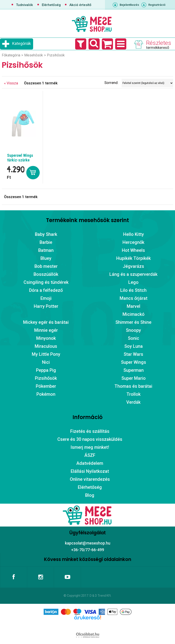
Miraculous (46, 346)
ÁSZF (90, 455)
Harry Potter (46, 306)
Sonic (134, 338)
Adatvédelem (90, 463)
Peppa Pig (46, 370)
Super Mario (134, 378)
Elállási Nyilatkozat (90, 471)
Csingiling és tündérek (46, 282)
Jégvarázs (133, 266)
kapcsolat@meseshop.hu (88, 543)
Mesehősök (34, 55)
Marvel (134, 306)
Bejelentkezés (129, 5)
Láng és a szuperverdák (133, 274)
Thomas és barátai (133, 386)
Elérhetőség (51, 5)
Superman (134, 370)
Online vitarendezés (90, 479)
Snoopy (133, 330)
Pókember (46, 386)
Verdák (133, 402)
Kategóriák (22, 43)
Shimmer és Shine (133, 322)
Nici (46, 362)
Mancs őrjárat (134, 298)
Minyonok (46, 338)
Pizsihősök (46, 378)
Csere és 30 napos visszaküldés (90, 439)
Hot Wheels (133, 250)
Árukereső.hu (87, 624)
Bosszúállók (46, 274)
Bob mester (46, 266)
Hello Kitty (134, 234)
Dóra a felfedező (46, 290)
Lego (133, 282)
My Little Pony (46, 354)
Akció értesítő (80, 5)
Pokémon (46, 394)
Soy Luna (134, 346)
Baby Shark (46, 234)
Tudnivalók (24, 5)
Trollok (134, 394)
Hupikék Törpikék (134, 258)
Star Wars (133, 354)
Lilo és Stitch (133, 290)
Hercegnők (133, 242)
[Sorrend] (147, 83)
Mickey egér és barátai (46, 322)
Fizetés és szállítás (90, 431)
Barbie (46, 242)
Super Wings (134, 362)
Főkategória (11, 55)
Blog (90, 495)
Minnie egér (46, 330)
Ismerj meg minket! (90, 447)
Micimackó (134, 314)
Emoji (46, 298)
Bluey (46, 258)
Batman (46, 250)
